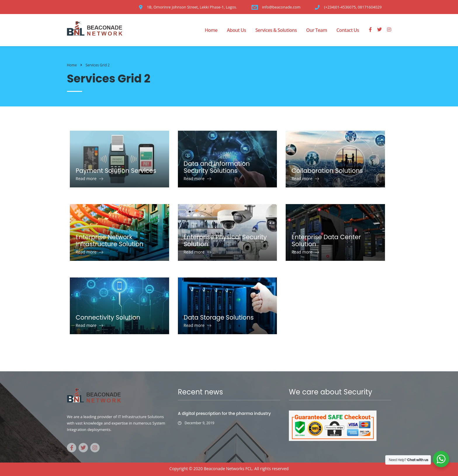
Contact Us (348, 30)
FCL (249, 469)
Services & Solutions (276, 30)
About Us (237, 30)
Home (211, 30)
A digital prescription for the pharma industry (224, 413)
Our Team (317, 30)
